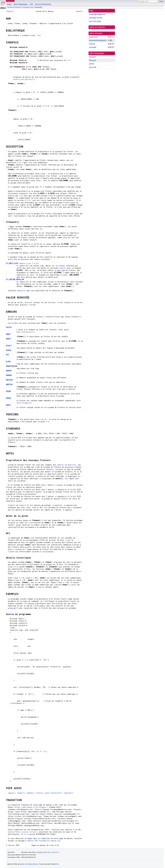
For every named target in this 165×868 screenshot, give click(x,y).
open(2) (63, 268)
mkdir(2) (71, 465)
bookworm (93, 37)
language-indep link (97, 14)
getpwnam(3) (13, 608)
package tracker (96, 18)
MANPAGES (10, 1)
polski (92, 64)
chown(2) (10, 11)
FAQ (31, 4)
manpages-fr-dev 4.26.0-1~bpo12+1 (47, 852)
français (93, 60)
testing (92, 44)
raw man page (95, 21)
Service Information (43, 4)
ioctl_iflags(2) (23, 403)
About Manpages (21, 4)
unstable (93, 47)
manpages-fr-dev (28, 7)
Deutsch (93, 57)
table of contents (97, 27)
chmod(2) (30, 793)
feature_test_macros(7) (23, 79)
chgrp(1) (12, 793)
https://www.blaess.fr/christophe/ (31, 807)
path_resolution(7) (25, 332)
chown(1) (21, 793)
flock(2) (40, 793)
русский (93, 67)
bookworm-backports (14, 7)
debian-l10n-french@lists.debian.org (44, 841)
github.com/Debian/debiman (29, 864)
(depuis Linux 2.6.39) (22, 263)
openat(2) (21, 291)
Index (9, 4)
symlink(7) (69, 793)
